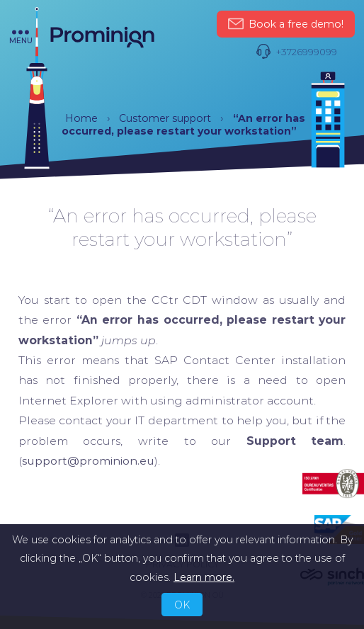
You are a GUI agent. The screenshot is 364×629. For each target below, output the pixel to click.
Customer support (165, 118)
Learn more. (204, 577)
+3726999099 (296, 52)
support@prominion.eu (88, 461)
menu (21, 37)
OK (182, 605)
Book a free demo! (285, 24)
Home (81, 118)
